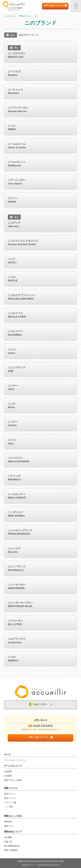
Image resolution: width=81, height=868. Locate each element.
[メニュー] (76, 6)
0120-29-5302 (43, 726)
